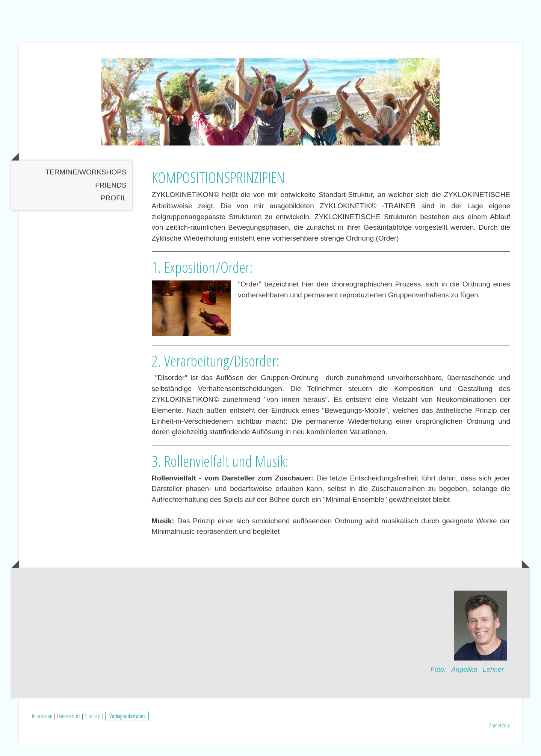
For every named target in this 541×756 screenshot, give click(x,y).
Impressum (42, 729)
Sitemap (93, 729)
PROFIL (114, 211)
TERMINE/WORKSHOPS (86, 185)
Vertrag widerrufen (127, 729)
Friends (111, 198)
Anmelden (499, 738)
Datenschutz (69, 729)
